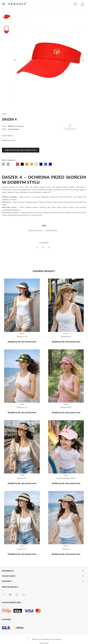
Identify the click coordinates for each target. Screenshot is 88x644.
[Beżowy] (8, 164)
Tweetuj (43, 248)
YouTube (10, 595)
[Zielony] (32, 164)
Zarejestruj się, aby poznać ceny (21, 150)
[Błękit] (46, 164)
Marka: (4, 129)
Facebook (4, 595)
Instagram (17, 595)
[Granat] (41, 164)
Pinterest (49, 248)
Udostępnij (37, 248)
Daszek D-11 (22, 407)
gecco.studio (44, 643)
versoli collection (14, 129)
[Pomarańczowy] (27, 164)
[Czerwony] (18, 164)
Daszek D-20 (22, 336)
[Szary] (4, 164)
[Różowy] (36, 164)
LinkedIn (24, 595)
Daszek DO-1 (66, 336)
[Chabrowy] (50, 164)
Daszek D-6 (22, 478)
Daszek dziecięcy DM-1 (66, 478)
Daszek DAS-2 (66, 407)
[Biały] (13, 164)
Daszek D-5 (22, 549)
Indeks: (4, 126)
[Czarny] (22, 164)
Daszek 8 (66, 549)
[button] (76, 4)
